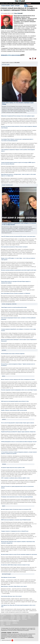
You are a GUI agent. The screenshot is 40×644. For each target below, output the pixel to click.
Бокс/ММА (3, 626)
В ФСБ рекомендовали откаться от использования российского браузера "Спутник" (19, 442)
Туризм (4, 464)
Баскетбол (8, 622)
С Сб (18, 13)
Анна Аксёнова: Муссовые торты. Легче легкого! (11, 596)
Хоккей (2, 623)
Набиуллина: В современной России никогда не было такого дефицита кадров (18, 116)
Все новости (3, 616)
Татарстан (15, 622)
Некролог (24, 3)
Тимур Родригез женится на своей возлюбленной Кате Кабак (14, 307)
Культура (13, 618)
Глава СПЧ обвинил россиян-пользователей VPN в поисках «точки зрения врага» (18, 236)
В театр (12, 619)
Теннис (2, 625)
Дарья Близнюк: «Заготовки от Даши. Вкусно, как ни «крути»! (14, 586)
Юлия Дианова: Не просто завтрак (8, 577)
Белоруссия (15, 623)
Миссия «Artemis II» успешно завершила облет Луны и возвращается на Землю (18, 379)
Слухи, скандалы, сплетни (9, 304)
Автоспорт (8, 623)
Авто (29, 617)
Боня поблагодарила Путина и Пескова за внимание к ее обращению (16, 293)
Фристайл (8, 625)
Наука (3, 376)
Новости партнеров (5, 619)
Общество (24, 616)
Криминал (24, 617)
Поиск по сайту (28, 4)
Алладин (17, 6)
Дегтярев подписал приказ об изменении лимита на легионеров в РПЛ (16, 509)
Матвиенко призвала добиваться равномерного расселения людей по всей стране (19, 270)
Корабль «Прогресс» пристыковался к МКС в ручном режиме (14, 410)
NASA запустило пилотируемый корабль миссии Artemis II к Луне (15, 401)
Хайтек (4, 419)
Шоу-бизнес (10, 3)
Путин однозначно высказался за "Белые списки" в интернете (14, 247)
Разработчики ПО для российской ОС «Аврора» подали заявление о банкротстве (18, 432)
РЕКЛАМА (9, 633)
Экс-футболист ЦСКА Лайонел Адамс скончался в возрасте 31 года (15, 565)
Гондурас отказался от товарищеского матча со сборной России (15, 531)
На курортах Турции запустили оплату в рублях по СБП (13, 467)
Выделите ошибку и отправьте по (11, 63)
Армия (17, 3)
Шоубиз (4, 350)
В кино (18, 616)
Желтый (18, 618)
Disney (12, 6)
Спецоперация (2, 3)
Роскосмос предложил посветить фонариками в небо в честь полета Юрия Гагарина (19, 390)
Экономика (13, 617)
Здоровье (14, 3)
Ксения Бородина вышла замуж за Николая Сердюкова (13, 354)
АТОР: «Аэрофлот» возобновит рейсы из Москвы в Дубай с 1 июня (15, 478)
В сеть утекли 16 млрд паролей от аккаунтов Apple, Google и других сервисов (18, 423)
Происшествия (31, 616)
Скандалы (7, 3)
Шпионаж (20, 3)
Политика (13, 616)
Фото (2, 618)
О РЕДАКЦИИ (4, 633)
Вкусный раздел (6, 574)
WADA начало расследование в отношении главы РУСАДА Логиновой (16, 520)
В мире (2, 617)
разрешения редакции (23, 635)
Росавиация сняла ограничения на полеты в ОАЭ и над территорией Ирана (17, 497)
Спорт (4, 506)
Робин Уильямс (6, 6)
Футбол (2, 622)
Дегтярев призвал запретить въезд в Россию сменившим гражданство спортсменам (19, 554)
